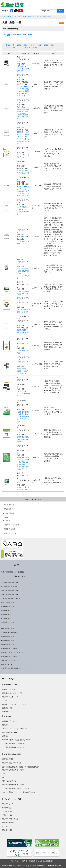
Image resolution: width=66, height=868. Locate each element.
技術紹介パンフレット (34, 17)
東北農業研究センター (9, 587)
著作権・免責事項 (29, 861)
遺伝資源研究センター (9, 656)
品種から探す (18, 34)
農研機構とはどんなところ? (12, 693)
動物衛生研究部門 (7, 644)
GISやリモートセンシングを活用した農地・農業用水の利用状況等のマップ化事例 (23, 91)
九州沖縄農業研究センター (11, 598)
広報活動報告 (7, 808)
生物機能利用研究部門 (9, 633)
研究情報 (7, 716)
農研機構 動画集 (8, 823)
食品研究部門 (6, 618)
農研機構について (11, 685)
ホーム (3, 17)
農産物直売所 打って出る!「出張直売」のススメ (23, 371)
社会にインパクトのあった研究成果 (15, 729)
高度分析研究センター (9, 660)
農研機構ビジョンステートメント (14, 704)
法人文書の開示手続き (46, 861)
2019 (32, 45)
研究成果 (5, 725)
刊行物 (24, 17)
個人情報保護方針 (55, 866)
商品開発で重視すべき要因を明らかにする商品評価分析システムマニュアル (23, 417)
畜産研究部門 (6, 614)
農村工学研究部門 (7, 602)
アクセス (5, 700)
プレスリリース (8, 804)
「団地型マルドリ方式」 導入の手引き (23, 394)
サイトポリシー (14, 861)
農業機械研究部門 (7, 606)
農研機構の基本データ (10, 697)
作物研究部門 (6, 610)
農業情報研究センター (9, 648)
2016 (46, 45)
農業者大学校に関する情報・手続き (14, 866)
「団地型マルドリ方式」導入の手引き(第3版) (23, 68)
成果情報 (5, 736)
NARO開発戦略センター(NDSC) (12, 572)
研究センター (20, 576)
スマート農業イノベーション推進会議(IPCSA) (19, 792)
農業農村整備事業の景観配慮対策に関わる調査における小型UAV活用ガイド (23, 114)
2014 (8, 47)
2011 (21, 47)
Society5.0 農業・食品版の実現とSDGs (16, 740)
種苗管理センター (7, 664)
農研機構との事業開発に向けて (13, 770)
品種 (4, 774)
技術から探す (28, 34)
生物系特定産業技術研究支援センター (15, 668)
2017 (39, 45)
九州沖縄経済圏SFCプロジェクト (14, 747)
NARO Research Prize (10, 732)
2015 (53, 45)
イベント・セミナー (9, 826)
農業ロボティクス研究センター (12, 652)
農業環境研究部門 (7, 636)
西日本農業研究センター (10, 595)
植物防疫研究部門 (7, 641)
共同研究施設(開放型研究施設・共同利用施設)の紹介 (21, 767)
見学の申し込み (8, 815)
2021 (19, 45)
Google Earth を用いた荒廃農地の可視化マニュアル (23, 241)
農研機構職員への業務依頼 (12, 763)
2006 (35, 47)
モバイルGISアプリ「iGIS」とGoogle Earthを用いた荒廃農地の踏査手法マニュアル (23, 191)
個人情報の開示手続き (38, 866)
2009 (28, 47)
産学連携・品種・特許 (12, 754)
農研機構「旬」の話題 (10, 819)
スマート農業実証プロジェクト (13, 744)
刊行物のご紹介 (8, 811)
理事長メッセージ (9, 689)
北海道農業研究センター (10, 583)
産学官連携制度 (8, 759)
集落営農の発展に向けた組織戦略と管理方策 (23, 439)
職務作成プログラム (9, 781)
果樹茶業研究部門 (7, 622)
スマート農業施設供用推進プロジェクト (16, 788)
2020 (26, 45)
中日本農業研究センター (10, 591)
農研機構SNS (7, 830)
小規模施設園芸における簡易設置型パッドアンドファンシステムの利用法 (23, 273)
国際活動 (5, 712)
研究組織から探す (8, 35)
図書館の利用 (7, 708)
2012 (15, 47)
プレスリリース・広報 (14, 17)
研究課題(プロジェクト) (11, 721)
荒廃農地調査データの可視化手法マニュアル (23, 332)
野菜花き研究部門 (7, 629)
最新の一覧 (10, 45)
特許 (4, 777)
